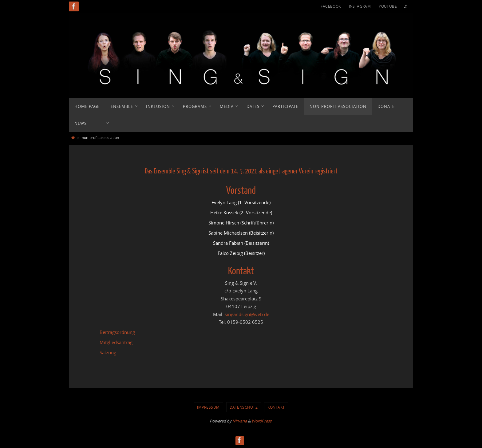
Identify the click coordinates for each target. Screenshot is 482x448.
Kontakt (276, 407)
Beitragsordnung (117, 332)
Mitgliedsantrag (116, 342)
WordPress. (262, 421)
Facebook (331, 6)
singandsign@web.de (247, 314)
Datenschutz (244, 407)
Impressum (208, 407)
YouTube (388, 6)
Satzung (108, 352)
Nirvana (240, 421)
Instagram (360, 6)
